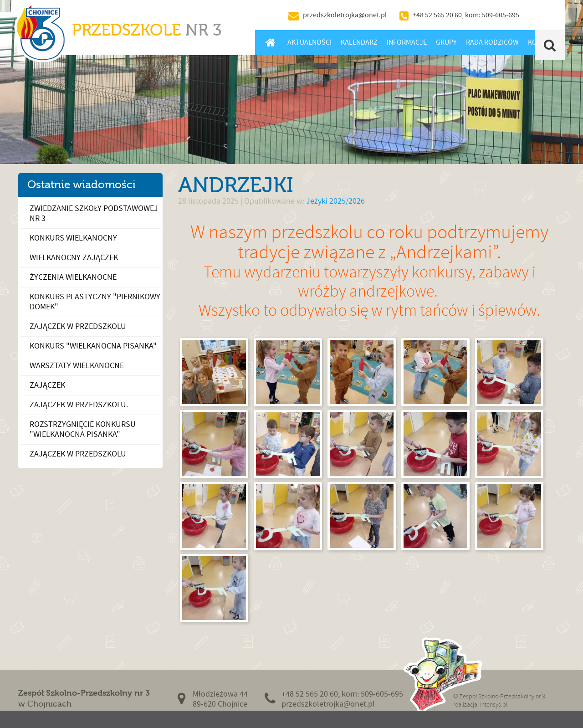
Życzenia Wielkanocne (73, 277)
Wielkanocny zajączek (74, 258)
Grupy (446, 42)
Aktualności (309, 42)
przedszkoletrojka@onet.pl (345, 15)
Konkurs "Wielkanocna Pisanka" (93, 346)
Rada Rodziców (492, 42)
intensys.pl (494, 705)
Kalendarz (359, 42)
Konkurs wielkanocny (73, 238)
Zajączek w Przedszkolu (78, 454)
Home (270, 42)
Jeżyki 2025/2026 (335, 201)
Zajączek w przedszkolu (78, 326)
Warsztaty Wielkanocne (77, 366)
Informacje (407, 42)
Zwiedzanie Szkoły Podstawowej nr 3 (94, 213)
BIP (544, 15)
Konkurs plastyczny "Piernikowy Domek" (95, 302)
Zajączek (47, 385)
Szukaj (550, 45)
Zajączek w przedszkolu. (79, 405)
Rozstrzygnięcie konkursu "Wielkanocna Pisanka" (83, 429)
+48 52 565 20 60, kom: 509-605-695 (466, 15)
